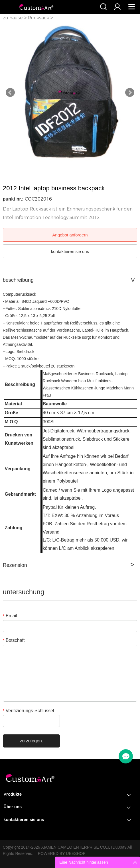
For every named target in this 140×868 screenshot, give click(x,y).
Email (10, 616)
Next (130, 93)
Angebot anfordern (70, 235)
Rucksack (38, 18)
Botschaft (14, 640)
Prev (10, 93)
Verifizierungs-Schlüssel (29, 711)
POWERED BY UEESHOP (62, 853)
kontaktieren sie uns (70, 251)
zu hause (13, 18)
